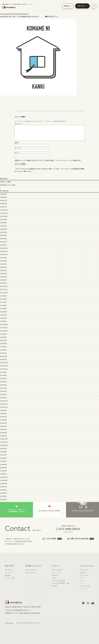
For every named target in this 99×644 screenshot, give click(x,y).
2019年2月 (3, 471)
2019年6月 (3, 458)
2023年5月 (3, 309)
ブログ (82, 582)
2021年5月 (3, 385)
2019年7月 (3, 455)
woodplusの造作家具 (58, 582)
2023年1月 (3, 321)
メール (18, 148)
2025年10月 (4, 216)
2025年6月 (3, 229)
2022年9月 (3, 334)
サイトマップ (84, 590)
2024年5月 (3, 270)
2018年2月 (3, 499)
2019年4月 (3, 464)
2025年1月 (3, 245)
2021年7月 (3, 379)
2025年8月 (3, 223)
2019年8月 (3, 452)
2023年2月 (3, 318)
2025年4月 (3, 235)
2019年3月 (3, 468)
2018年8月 (3, 484)
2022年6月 (3, 344)
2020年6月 (3, 420)
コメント (19, 124)
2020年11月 (4, 404)
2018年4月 (3, 496)
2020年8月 (3, 414)
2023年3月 (3, 315)
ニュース (83, 585)
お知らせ (3, 182)
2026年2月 (3, 204)
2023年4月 (3, 312)
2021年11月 (4, 366)
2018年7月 (3, 487)
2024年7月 (3, 264)
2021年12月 (4, 363)
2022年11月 (4, 328)
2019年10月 (4, 445)
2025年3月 (3, 239)
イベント (83, 580)
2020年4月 (3, 426)
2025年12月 (4, 210)
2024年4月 (3, 274)
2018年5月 (3, 493)
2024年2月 (3, 280)
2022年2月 (3, 356)
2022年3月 (3, 353)
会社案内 (83, 574)
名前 (17, 142)
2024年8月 (3, 261)
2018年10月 (4, 480)
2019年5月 (3, 461)
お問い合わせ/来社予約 (81, 540)
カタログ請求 (52, 540)
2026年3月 (3, 200)
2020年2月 (3, 433)
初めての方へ (9, 572)
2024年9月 (3, 258)
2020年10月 (4, 407)
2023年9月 (3, 296)
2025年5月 (3, 232)
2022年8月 (3, 337)
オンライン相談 (10, 580)
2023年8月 (3, 299)
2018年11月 (4, 477)
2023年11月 (4, 289)
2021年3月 (3, 391)
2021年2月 (3, 394)
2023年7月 (3, 302)
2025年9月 (3, 219)
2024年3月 (3, 277)
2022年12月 (4, 324)
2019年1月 (3, 474)
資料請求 (68, 6)
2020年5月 (3, 423)
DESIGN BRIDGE (31, 572)
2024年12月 (4, 248)
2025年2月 (3, 242)
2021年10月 (4, 369)
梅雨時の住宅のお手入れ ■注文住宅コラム (40, 16)
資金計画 (54, 577)
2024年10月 (4, 254)
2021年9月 (3, 372)
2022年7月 (3, 340)
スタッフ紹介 (84, 577)
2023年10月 (4, 293)
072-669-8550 (69, 531)
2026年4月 (3, 197)
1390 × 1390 (16, 16)
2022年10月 (4, 331)
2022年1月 (3, 359)
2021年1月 (3, 398)
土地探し (54, 580)
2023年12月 (4, 286)
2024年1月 (3, 283)
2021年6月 (3, 382)
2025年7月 (3, 226)
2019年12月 (4, 439)
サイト (17, 153)
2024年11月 (4, 251)
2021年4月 (3, 388)
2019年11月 (4, 442)
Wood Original (30, 574)
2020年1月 (3, 436)
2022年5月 (3, 347)
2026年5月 (3, 194)
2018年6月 (3, 490)
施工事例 (8, 577)
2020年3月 (3, 429)
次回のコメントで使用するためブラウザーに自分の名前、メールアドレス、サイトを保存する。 (48, 160)
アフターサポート (57, 574)
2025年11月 (4, 213)
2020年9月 (3, 410)
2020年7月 (3, 417)
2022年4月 (3, 350)
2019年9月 (3, 449)
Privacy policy (9, 624)
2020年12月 (4, 401)
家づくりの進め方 (57, 572)
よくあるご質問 (85, 588)
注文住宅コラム (5, 185)
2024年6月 (3, 267)
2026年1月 (3, 207)
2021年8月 (3, 375)
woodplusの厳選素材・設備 (60, 585)
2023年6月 (3, 305)
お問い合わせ (82, 6)
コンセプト (8, 574)
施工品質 (54, 587)
